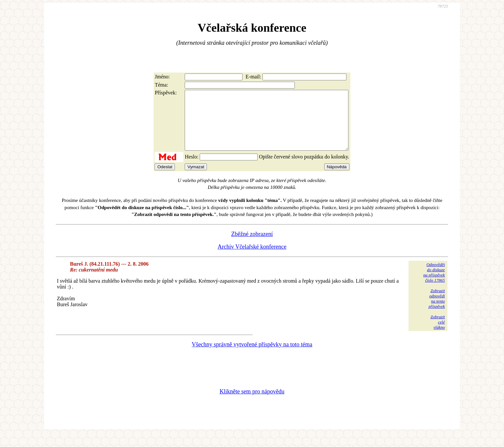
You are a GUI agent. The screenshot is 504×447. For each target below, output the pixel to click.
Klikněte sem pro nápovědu (252, 403)
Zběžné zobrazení (252, 246)
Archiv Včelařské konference (252, 258)
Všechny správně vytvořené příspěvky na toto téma (252, 356)
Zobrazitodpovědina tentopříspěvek (437, 310)
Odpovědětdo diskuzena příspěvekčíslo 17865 (434, 284)
